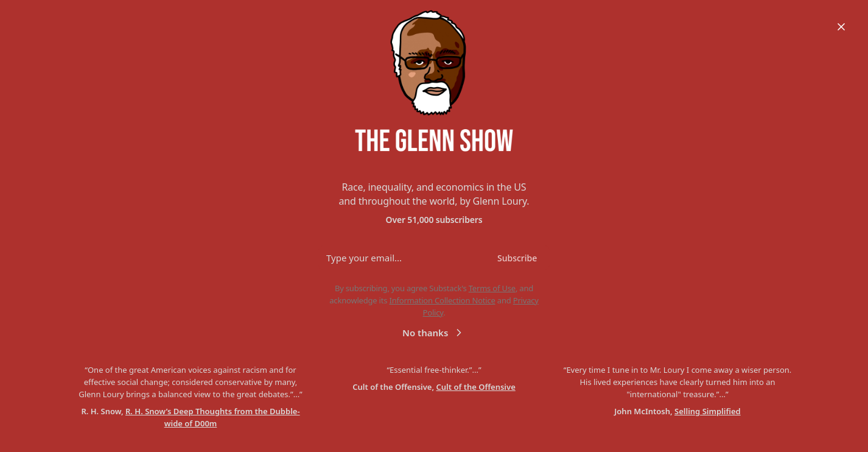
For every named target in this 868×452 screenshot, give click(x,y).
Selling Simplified (708, 411)
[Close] (841, 27)
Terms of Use (492, 288)
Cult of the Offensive (476, 387)
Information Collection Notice (442, 300)
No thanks (434, 332)
